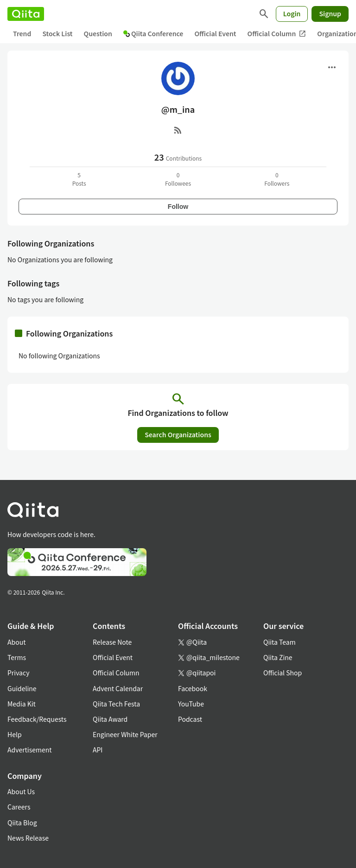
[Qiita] (26, 14)
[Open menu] (332, 67)
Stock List (57, 33)
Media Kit (22, 704)
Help (15, 734)
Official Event (215, 33)
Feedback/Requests (37, 719)
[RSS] (178, 130)
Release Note (112, 642)
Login (292, 13)
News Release (28, 838)
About (16, 642)
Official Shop (283, 673)
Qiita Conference (153, 33)
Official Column (277, 34)
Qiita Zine (278, 657)
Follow (178, 207)
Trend (22, 33)
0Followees (178, 179)
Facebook (193, 688)
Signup (330, 13)
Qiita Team (280, 642)
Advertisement (30, 750)
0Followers (277, 179)
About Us (21, 791)
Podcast (190, 719)
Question (98, 33)
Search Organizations (178, 434)
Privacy (18, 673)
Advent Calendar (118, 688)
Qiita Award (110, 719)
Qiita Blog (22, 823)
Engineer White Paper (125, 734)
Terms (17, 657)
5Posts (79, 179)
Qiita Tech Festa (116, 704)
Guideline (22, 688)
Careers (19, 807)
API (98, 750)
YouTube (191, 704)
